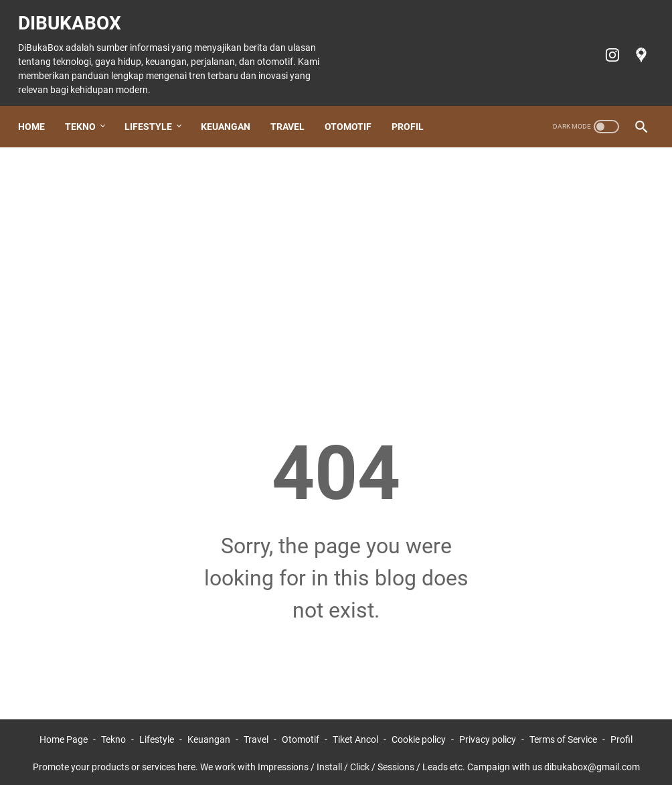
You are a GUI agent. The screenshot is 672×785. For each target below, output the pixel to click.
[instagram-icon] (605, 46)
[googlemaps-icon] (634, 46)
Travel (293, 112)
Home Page (64, 737)
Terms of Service (563, 737)
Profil (414, 112)
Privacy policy (488, 737)
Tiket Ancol (355, 737)
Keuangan (232, 112)
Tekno (86, 112)
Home (37, 112)
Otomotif (354, 112)
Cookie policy (419, 737)
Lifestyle (154, 112)
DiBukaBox (76, 14)
